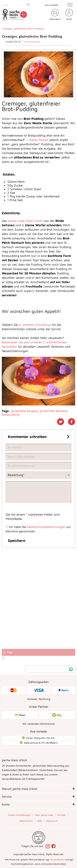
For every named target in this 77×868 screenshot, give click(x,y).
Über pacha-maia (44, 815)
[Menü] (70, 5)
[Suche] (17, 5)
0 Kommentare (32, 42)
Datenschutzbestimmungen (46, 527)
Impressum (52, 821)
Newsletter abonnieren (47, 669)
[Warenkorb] (55, 15)
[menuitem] (17, 5)
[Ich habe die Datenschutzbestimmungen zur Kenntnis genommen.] (7, 527)
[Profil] (69, 15)
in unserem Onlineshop (35, 325)
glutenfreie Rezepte (24, 411)
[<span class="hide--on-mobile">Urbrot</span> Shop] (44, 15)
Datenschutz (26, 821)
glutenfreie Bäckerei (54, 411)
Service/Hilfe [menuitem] (52, 5)
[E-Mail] (38, 652)
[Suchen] (28, 5)
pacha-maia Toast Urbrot (25, 221)
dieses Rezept (39, 140)
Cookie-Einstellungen (19, 815)
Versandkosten (58, 860)
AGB (39, 821)
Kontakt (62, 815)
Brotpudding (11, 415)
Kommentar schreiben (38, 436)
